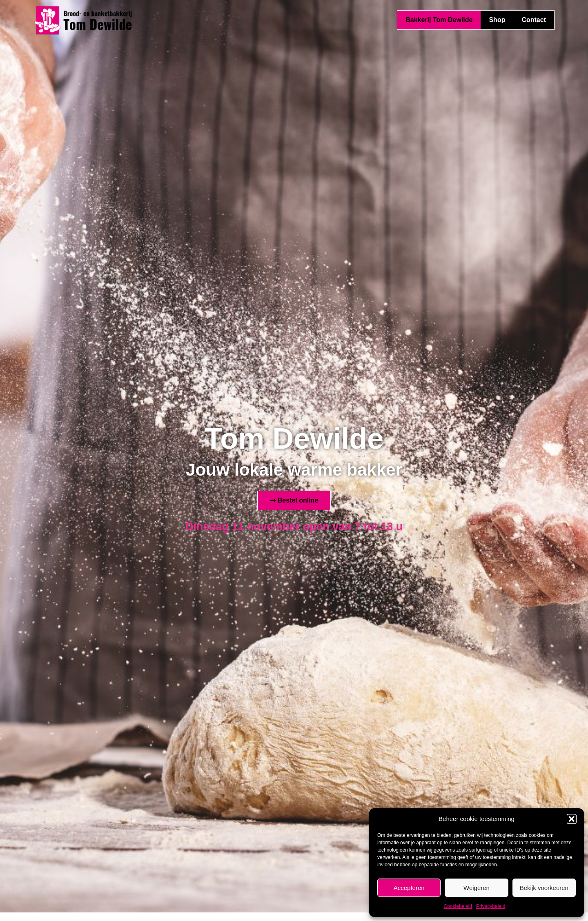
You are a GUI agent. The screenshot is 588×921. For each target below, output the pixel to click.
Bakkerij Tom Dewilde (439, 20)
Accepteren (409, 888)
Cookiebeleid (458, 906)
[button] (572, 819)
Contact (534, 20)
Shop (497, 20)
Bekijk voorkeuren (544, 888)
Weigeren (477, 888)
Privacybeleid (491, 906)
